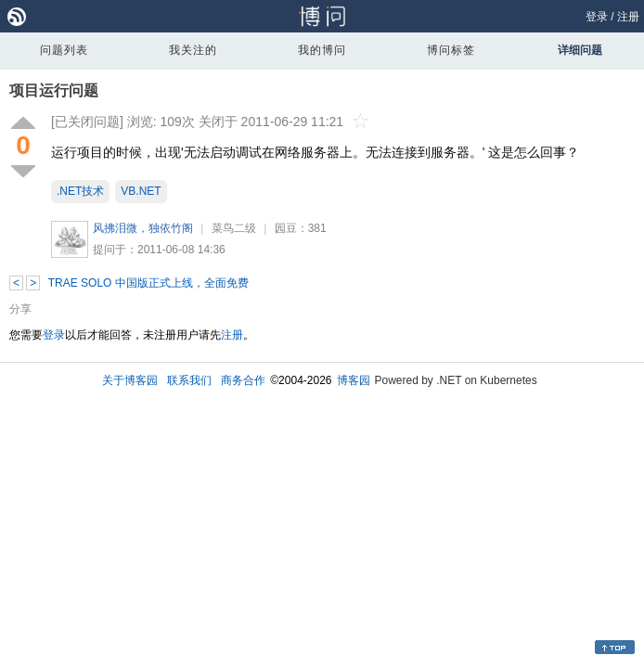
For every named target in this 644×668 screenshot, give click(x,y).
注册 (628, 17)
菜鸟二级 (234, 228)
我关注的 (193, 50)
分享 (20, 309)
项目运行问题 (54, 90)
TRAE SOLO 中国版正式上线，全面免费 (148, 283)
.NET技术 (80, 191)
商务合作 (243, 380)
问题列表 (64, 50)
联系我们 (189, 380)
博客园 (354, 380)
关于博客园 (130, 380)
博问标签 (451, 50)
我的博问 (322, 50)
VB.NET (141, 191)
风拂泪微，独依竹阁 (143, 228)
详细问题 (580, 50)
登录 (597, 17)
